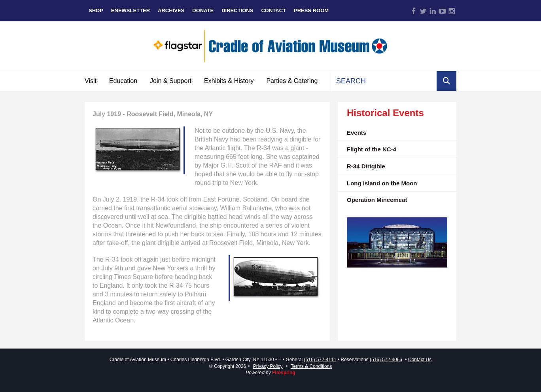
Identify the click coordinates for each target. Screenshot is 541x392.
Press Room (311, 10)
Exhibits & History (229, 81)
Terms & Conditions (311, 366)
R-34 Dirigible (366, 166)
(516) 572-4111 (320, 360)
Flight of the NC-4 (372, 149)
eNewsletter (131, 10)
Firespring (284, 373)
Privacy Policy (268, 366)
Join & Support (171, 81)
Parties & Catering (292, 81)
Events (357, 133)
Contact (273, 10)
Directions (237, 10)
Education (123, 81)
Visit (91, 81)
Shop (96, 10)
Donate (203, 10)
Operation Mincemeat (377, 200)
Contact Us (420, 360)
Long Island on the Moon (382, 183)
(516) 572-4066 (386, 360)
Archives (171, 10)
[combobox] (383, 81)
